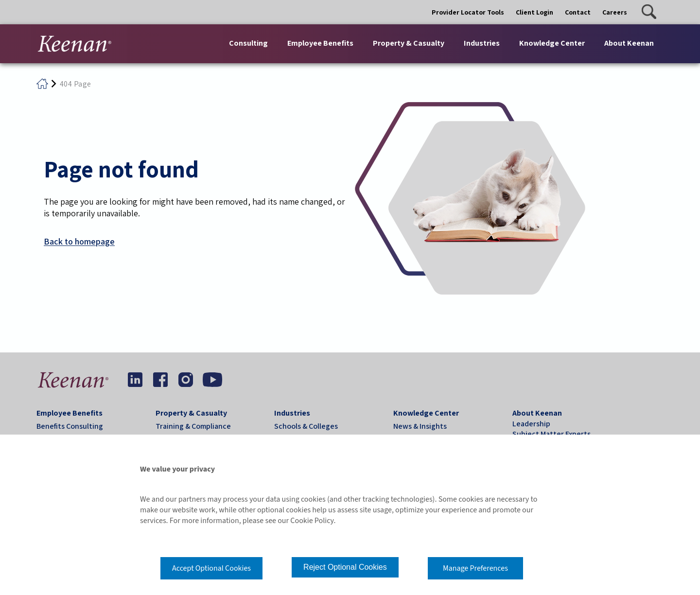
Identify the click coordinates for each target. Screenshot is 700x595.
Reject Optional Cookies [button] (345, 567)
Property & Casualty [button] (409, 43)
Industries (292, 413)
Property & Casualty (191, 413)
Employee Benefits (70, 413)
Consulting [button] (248, 43)
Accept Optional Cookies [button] (211, 568)
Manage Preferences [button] (475, 568)
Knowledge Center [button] (552, 43)
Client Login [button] (534, 12)
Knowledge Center (426, 413)
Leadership (531, 424)
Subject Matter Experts (551, 434)
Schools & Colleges (306, 426)
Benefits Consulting (70, 426)
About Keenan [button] (629, 43)
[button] (649, 12)
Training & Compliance (193, 426)
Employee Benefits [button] (320, 43)
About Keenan (537, 413)
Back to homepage (79, 241)
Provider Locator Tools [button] (468, 12)
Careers (615, 12)
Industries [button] (482, 43)
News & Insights (420, 426)
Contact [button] (578, 12)
